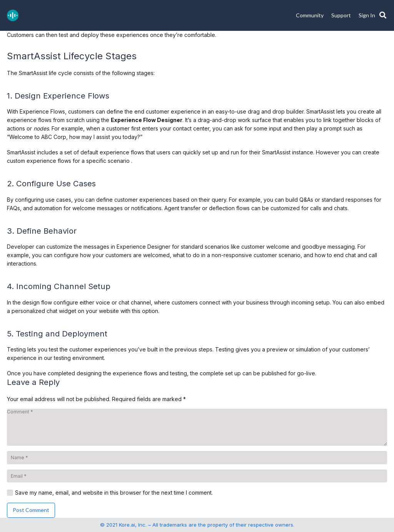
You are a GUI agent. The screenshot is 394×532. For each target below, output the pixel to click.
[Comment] (197, 427)
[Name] (197, 458)
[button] (383, 15)
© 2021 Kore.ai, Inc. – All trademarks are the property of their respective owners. (197, 525)
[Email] (197, 476)
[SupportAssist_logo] (40, 15)
